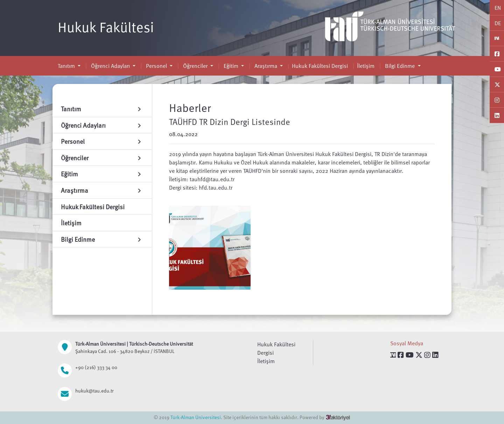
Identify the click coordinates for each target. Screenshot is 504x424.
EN (498, 8)
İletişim (366, 66)
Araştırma (266, 66)
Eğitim (231, 66)
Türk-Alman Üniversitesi (196, 417)
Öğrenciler (195, 66)
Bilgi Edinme (400, 66)
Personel (156, 66)
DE (498, 23)
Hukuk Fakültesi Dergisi (320, 66)
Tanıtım (67, 66)
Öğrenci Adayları (110, 66)
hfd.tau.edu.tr (216, 188)
